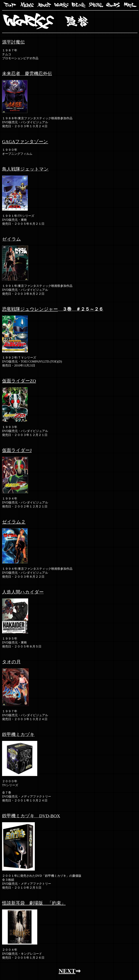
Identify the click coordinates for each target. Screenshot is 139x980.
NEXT (67, 971)
